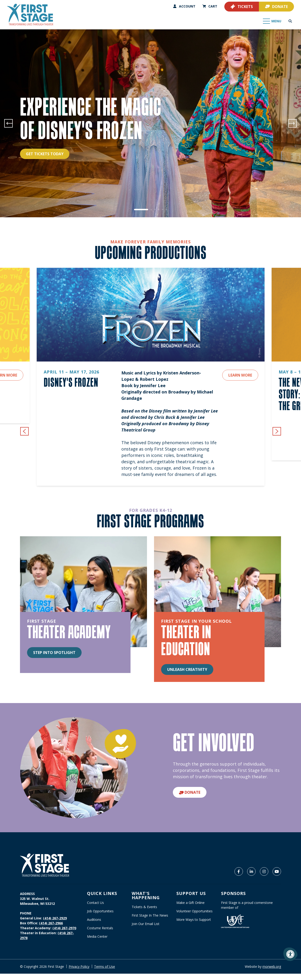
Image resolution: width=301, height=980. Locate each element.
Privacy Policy (79, 966)
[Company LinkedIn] (251, 871)
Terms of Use (105, 966)
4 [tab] (159, 210)
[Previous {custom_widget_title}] (24, 431)
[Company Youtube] (277, 871)
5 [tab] (162, 210)
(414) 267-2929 (55, 918)
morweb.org (272, 966)
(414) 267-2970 (64, 928)
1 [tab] (141, 210)
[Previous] (8, 123)
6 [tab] (166, 210)
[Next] (293, 123)
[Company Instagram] (264, 871)
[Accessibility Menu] (290, 954)
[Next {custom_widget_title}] (277, 431)
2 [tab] (151, 210)
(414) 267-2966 (51, 923)
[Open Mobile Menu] (272, 21)
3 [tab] (155, 210)
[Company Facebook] (239, 871)
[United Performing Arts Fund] (235, 921)
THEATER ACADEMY (69, 632)
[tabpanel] (150, 123)
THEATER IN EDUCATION (186, 640)
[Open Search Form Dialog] (290, 21)
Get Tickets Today (45, 154)
